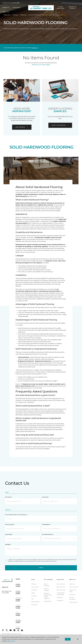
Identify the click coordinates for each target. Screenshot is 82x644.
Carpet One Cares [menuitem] (73, 591)
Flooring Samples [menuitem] (46, 590)
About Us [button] (6, 12)
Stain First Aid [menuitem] (61, 587)
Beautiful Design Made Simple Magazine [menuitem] (48, 596)
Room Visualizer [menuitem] (47, 585)
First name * (8, 497)
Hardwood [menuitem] (34, 590)
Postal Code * (9, 534)
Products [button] (6, 8)
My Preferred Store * (48, 534)
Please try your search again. (41, 65)
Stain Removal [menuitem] (61, 584)
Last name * (45, 497)
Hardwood (23, 15)
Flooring (15, 15)
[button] (56, 13)
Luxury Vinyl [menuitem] (35, 587)
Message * (8, 544)
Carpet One (7, 15)
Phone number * (10, 524)
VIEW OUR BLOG (22, 127)
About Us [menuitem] (72, 584)
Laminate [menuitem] (34, 596)
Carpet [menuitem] (33, 593)
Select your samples (60, 125)
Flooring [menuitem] (34, 584)
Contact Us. (35, 48)
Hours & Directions (60, 8)
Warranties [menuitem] (60, 598)
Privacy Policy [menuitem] (73, 602)
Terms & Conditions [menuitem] (72, 598)
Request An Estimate (73, 8)
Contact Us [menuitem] (72, 595)
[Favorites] (59, 13)
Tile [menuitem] (32, 599)
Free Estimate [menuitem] (35, 602)
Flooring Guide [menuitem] (61, 590)
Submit (41, 568)
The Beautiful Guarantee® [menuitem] (61, 594)
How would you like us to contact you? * (16, 515)
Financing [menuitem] (34, 605)
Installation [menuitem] (60, 600)
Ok (68, 639)
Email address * (46, 524)
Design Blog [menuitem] (47, 601)
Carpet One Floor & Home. (14, 634)
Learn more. (11, 641)
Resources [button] (17, 8)
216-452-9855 (16, 3)
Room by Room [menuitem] (74, 587)
